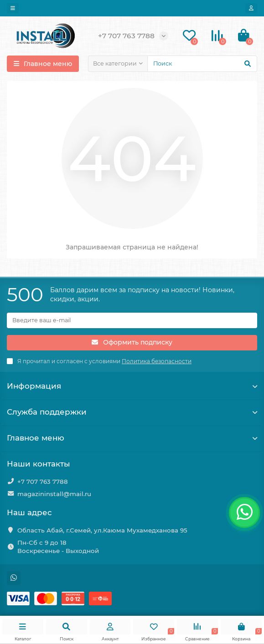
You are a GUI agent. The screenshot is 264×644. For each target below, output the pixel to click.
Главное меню (132, 438)
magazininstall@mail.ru (54, 494)
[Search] (202, 64)
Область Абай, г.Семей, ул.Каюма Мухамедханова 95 (102, 530)
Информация (132, 386)
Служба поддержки (132, 412)
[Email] (132, 320)
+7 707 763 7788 (43, 482)
